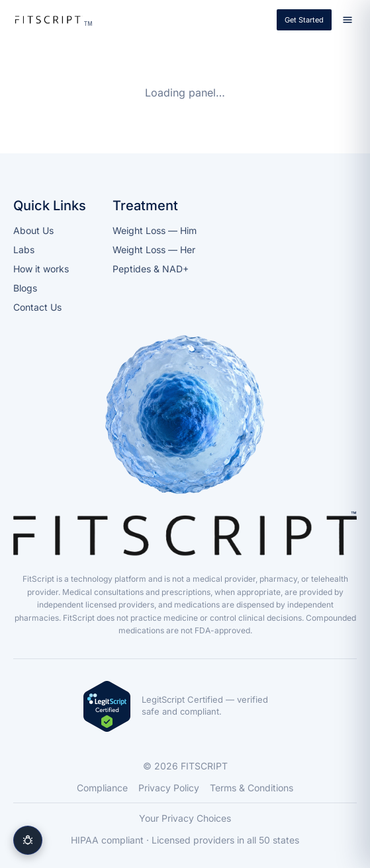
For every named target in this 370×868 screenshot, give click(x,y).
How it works (41, 269)
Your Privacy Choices (185, 818)
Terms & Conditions (252, 788)
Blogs (25, 288)
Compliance (102, 788)
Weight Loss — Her (154, 250)
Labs (24, 250)
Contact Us (37, 307)
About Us (33, 230)
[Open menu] (347, 20)
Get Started (304, 20)
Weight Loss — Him (155, 230)
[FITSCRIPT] (52, 20)
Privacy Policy (169, 788)
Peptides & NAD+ (151, 269)
